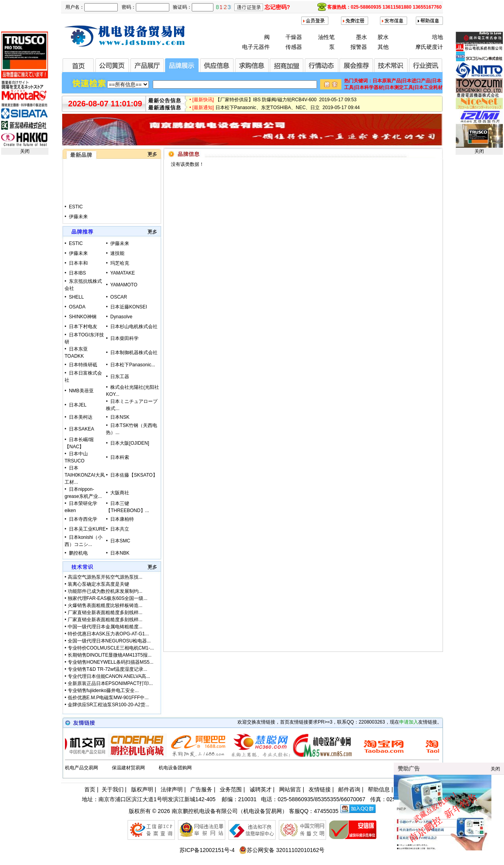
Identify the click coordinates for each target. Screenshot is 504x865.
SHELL (76, 297)
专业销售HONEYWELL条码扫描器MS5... (111, 662)
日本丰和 (78, 263)
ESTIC (76, 213)
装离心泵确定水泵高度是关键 (98, 584)
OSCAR (119, 297)
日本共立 (120, 529)
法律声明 (172, 789)
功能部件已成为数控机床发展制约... (105, 591)
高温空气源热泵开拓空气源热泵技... (105, 577)
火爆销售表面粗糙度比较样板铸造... (105, 605)
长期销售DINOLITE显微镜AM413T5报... (110, 655)
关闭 (25, 151)
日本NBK (120, 553)
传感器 (294, 47)
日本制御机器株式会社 (134, 353)
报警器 (359, 47)
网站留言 (290, 789)
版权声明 (142, 789)
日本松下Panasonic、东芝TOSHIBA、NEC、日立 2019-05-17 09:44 (288, 111)
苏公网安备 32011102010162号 (282, 850)
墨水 (361, 37)
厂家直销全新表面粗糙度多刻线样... (105, 613)
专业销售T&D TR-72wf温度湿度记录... (107, 669)
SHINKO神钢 (83, 317)
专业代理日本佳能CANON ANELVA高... (109, 676)
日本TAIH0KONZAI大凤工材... (85, 475)
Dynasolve (121, 317)
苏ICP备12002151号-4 (207, 850)
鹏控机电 (78, 553)
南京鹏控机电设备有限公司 (205, 811)
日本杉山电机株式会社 (134, 327)
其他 (383, 47)
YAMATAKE (123, 273)
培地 (437, 37)
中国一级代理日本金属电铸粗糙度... (105, 627)
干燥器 (294, 37)
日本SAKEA (82, 429)
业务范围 (231, 789)
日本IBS (77, 273)
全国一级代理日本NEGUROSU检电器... (109, 641)
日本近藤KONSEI (129, 307)
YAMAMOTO (124, 285)
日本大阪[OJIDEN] (130, 443)
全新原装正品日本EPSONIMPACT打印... (110, 683)
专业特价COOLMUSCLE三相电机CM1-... (111, 648)
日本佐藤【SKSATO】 (134, 475)
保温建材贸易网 (128, 768)
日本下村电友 (83, 327)
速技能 (117, 253)
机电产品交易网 (82, 768)
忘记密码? (277, 7)
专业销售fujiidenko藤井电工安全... (103, 691)
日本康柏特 (122, 519)
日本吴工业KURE (87, 529)
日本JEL (78, 405)
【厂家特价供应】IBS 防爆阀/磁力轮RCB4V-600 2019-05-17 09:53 (286, 103)
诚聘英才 (261, 789)
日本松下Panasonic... (133, 365)
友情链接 (320, 789)
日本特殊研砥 (83, 365)
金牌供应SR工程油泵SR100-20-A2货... (108, 705)
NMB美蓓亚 (81, 391)
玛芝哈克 (120, 263)
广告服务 (201, 789)
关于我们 (113, 789)
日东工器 (120, 377)
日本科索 (120, 457)
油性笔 (326, 37)
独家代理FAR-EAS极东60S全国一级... (108, 598)
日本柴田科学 (124, 338)
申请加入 (409, 722)
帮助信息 (379, 789)
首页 (90, 789)
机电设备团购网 (175, 768)
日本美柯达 (81, 417)
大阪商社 (120, 493)
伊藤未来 (120, 243)
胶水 (383, 37)
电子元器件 (256, 47)
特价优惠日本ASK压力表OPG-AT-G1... (108, 634)
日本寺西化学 (83, 519)
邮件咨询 (349, 789)
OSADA (77, 307)
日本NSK (120, 417)
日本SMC (120, 541)
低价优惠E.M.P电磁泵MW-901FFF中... (108, 698)
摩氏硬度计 (429, 47)
